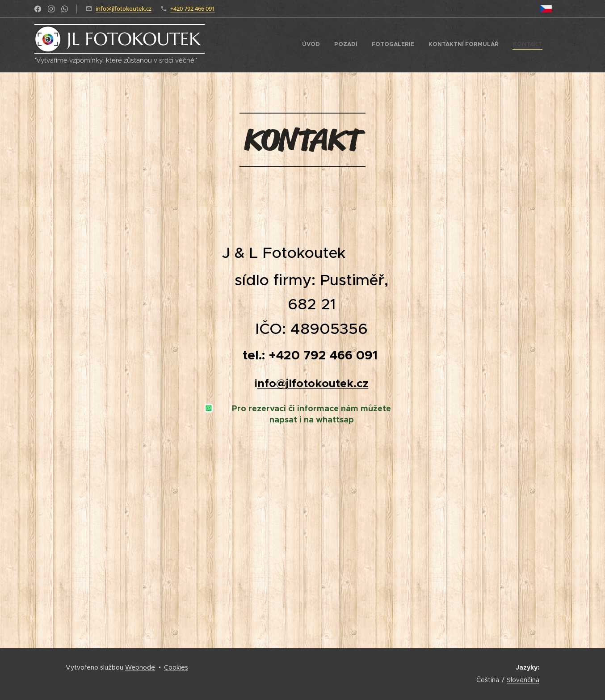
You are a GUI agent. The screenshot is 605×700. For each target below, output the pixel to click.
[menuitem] (487, 45)
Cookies (176, 667)
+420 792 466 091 (193, 8)
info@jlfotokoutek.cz (124, 8)
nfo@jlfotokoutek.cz (313, 383)
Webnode (140, 667)
